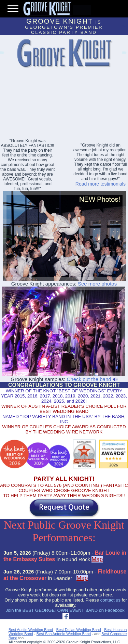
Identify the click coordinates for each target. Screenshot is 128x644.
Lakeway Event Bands (2, 54)
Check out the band (92, 379)
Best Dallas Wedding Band (79, 630)
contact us (110, 600)
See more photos (97, 284)
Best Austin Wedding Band (31, 630)
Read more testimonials (101, 184)
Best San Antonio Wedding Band (64, 634)
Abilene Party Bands (124, 54)
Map (97, 559)
